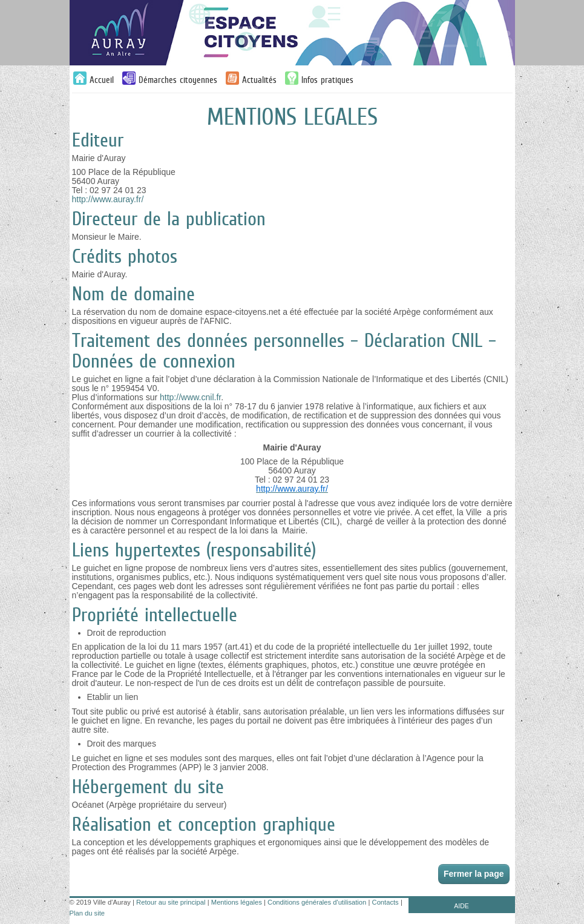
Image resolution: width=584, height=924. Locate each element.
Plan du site (87, 913)
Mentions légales (237, 902)
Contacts (386, 902)
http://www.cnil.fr (190, 397)
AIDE (461, 906)
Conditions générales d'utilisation (317, 902)
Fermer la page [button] (474, 874)
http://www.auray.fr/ (108, 199)
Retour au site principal (171, 902)
